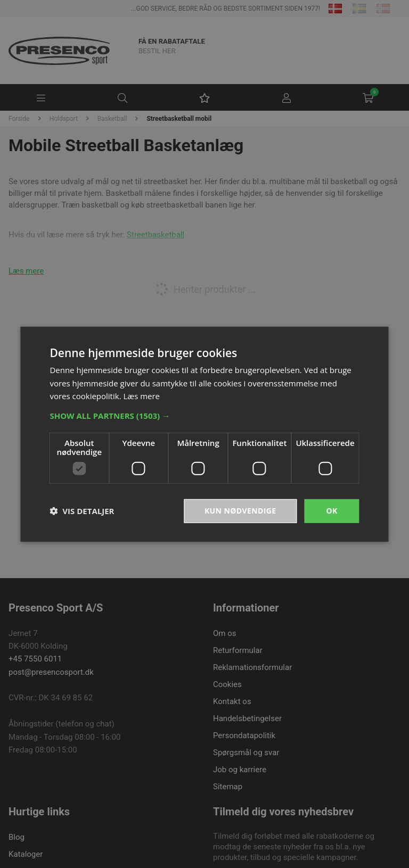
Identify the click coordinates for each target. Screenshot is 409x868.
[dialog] (204, 434)
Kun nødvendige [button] (240, 511)
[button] (204, 416)
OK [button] (332, 511)
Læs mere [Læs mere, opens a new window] (141, 396)
